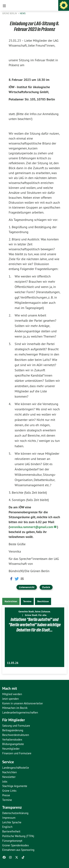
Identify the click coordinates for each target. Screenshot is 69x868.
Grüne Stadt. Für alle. (36, 615)
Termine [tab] (27, 601)
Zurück (46, 587)
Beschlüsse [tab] (43, 601)
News (23, 13)
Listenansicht (27, 587)
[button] (11, 578)
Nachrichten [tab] (11, 601)
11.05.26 (13, 663)
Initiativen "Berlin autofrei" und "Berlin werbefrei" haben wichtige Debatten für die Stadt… (35, 625)
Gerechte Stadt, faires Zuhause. (35, 612)
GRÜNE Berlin (10, 13)
